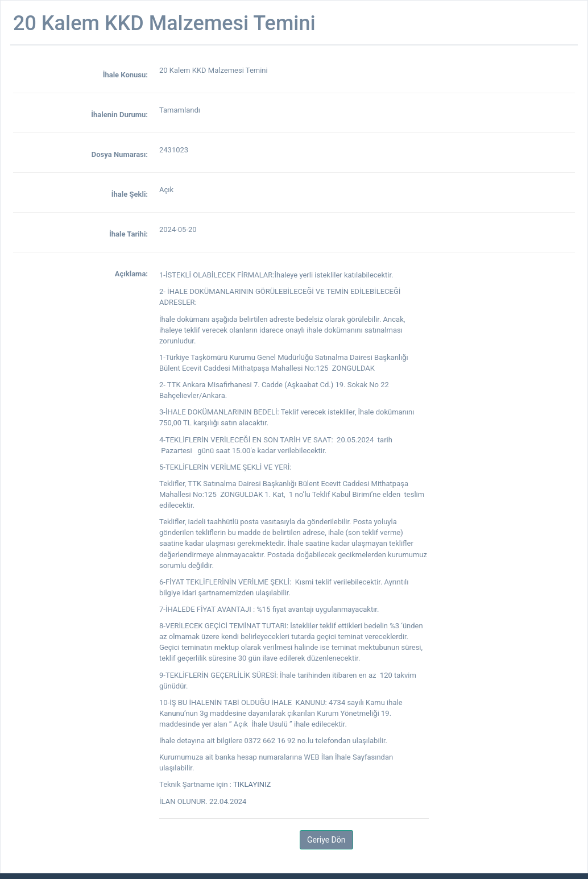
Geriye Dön (326, 840)
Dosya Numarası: (120, 154)
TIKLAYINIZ (252, 784)
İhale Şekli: (130, 194)
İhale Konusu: (125, 75)
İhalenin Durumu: (119, 115)
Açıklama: (131, 274)
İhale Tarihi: (129, 234)
